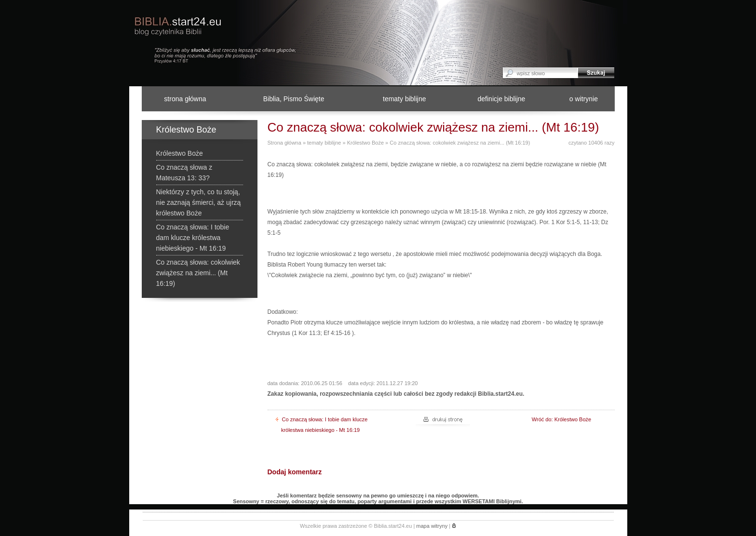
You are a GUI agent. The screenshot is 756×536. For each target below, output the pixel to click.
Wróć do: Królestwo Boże (561, 419)
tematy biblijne (405, 99)
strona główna (185, 99)
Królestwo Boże (365, 143)
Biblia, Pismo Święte (294, 99)
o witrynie (584, 99)
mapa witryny (432, 526)
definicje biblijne (502, 99)
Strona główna (284, 143)
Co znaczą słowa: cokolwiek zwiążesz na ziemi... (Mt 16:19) (460, 143)
